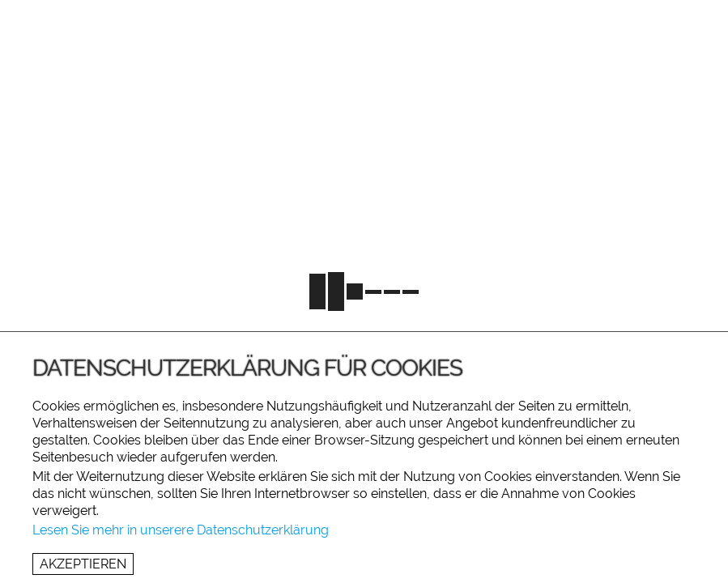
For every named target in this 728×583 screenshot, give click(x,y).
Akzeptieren (83, 564)
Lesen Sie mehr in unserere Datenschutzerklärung (181, 530)
